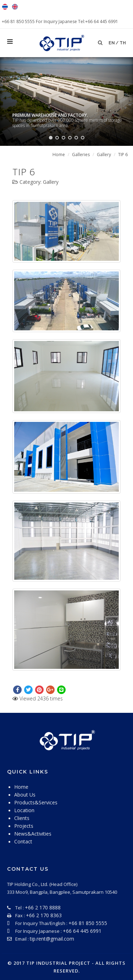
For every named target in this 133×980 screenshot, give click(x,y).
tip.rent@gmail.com (52, 939)
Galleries (81, 155)
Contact (23, 841)
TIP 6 (123, 155)
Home (59, 155)
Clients (22, 818)
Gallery (104, 155)
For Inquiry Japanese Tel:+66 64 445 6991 (77, 21)
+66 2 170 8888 (43, 907)
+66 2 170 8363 (44, 915)
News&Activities (33, 834)
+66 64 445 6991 (82, 931)
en (112, 43)
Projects (24, 826)
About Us (25, 795)
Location (24, 810)
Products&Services (36, 802)
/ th (121, 43)
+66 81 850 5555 (19, 21)
